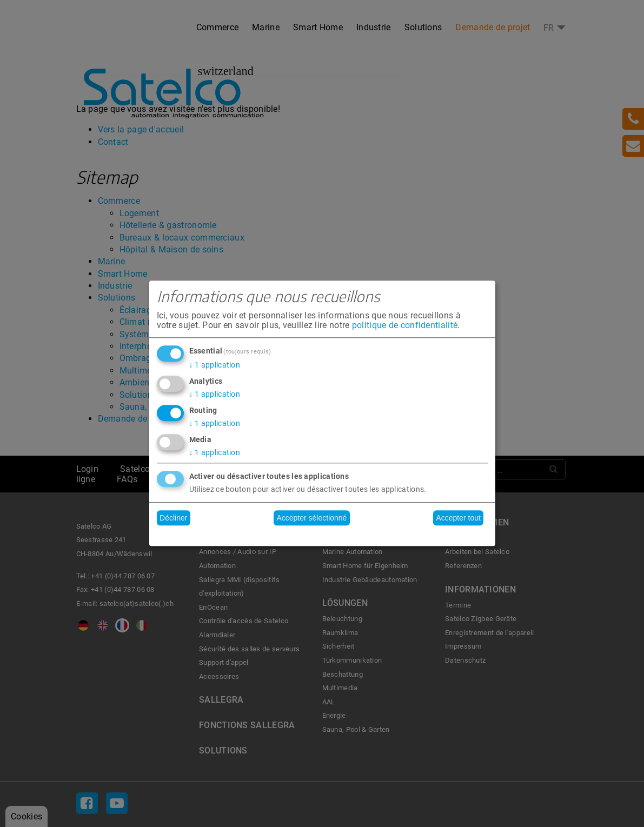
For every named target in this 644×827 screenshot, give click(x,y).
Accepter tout (458, 518)
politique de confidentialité (405, 325)
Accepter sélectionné (311, 518)
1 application (215, 365)
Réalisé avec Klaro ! (322, 535)
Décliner (173, 518)
